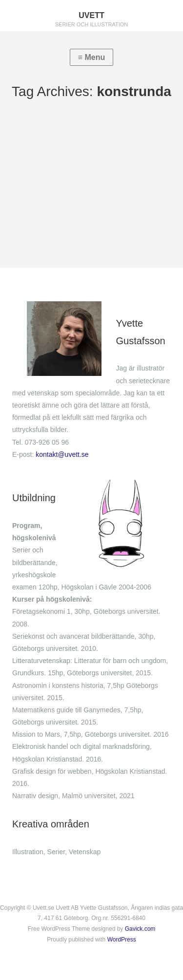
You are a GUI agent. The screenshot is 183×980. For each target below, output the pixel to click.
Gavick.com (140, 929)
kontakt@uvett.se (62, 454)
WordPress (122, 940)
